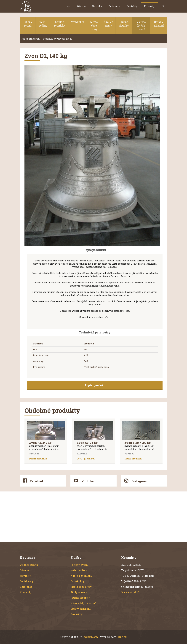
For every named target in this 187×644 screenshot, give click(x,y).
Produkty (149, 6)
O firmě (81, 6)
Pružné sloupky (124, 24)
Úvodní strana (29, 565)
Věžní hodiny (43, 24)
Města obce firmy (94, 25)
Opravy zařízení (159, 24)
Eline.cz (122, 637)
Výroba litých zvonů (141, 25)
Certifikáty (27, 581)
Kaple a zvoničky (60, 24)
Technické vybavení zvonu (58, 39)
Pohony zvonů (28, 24)
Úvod (68, 6)
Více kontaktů (130, 592)
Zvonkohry (77, 22)
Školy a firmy (109, 24)
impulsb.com (91, 637)
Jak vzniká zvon (31, 39)
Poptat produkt (95, 385)
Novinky (97, 6)
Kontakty (132, 6)
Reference (114, 6)
